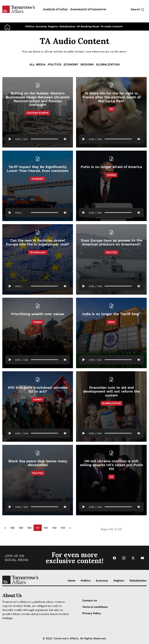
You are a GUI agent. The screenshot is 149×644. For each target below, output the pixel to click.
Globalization (67, 26)
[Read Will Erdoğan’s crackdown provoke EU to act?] (38, 406)
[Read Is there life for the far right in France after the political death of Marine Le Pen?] (111, 97)
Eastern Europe (38, 113)
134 (63, 528)
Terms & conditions (95, 607)
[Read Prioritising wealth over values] (38, 333)
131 (38, 528)
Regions (53, 26)
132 (46, 528)
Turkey (38, 322)
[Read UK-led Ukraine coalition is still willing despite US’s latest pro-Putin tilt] (111, 465)
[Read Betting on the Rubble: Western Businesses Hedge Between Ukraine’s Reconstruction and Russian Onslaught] (38, 99)
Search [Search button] (137, 9)
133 (54, 528)
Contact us (90, 600)
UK (111, 477)
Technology (38, 252)
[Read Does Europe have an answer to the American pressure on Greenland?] (111, 259)
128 (12, 528)
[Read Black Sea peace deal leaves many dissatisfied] (38, 480)
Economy (41, 26)
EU (111, 109)
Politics (30, 26)
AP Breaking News (88, 26)
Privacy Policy (92, 613)
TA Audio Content (112, 26)
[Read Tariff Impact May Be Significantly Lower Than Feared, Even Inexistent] (38, 186)
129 (21, 528)
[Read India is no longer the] (111, 333)
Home (71, 581)
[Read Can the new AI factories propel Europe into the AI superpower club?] (38, 259)
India (111, 322)
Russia (111, 175)
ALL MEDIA (37, 64)
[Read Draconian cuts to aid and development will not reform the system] (111, 391)
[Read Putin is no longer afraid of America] (111, 186)
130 (29, 528)
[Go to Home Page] (19, 9)
